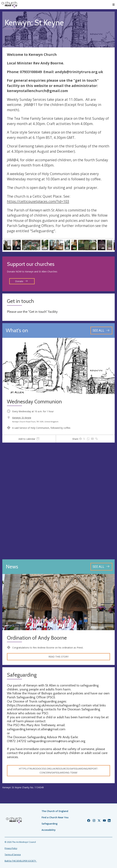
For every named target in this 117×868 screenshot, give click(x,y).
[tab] (29, 439)
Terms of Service (13, 855)
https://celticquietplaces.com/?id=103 (38, 201)
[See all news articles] (101, 567)
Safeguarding (50, 824)
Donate (21, 281)
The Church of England (55, 811)
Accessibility (49, 830)
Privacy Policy (11, 848)
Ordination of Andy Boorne (37, 638)
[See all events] (101, 330)
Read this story (58, 657)
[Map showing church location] (58, 501)
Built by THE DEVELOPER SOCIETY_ (21, 861)
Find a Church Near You (55, 817)
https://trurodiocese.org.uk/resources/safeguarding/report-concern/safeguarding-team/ (59, 771)
